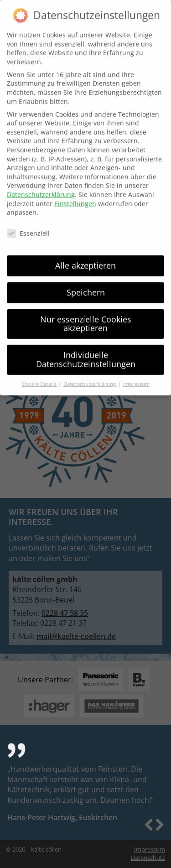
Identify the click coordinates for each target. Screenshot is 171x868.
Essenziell (28, 227)
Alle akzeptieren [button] (85, 260)
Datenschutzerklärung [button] (90, 378)
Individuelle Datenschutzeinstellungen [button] (86, 353)
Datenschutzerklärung (41, 189)
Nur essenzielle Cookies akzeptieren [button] (86, 318)
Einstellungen (75, 197)
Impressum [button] (136, 378)
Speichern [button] (86, 286)
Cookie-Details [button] (40, 378)
